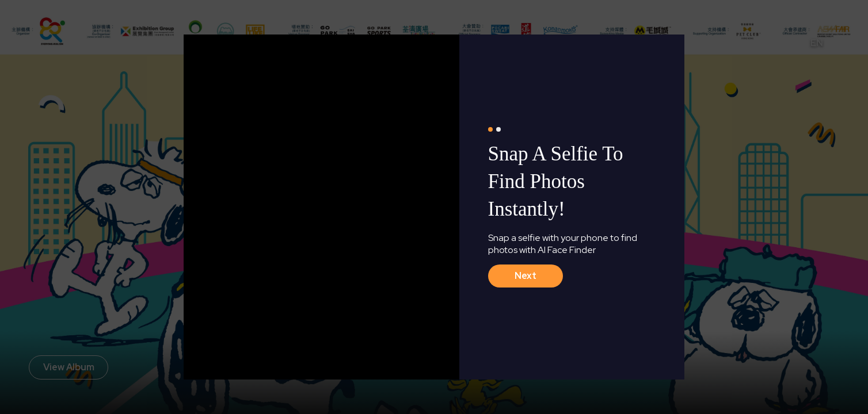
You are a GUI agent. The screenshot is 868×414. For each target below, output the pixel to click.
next (526, 276)
